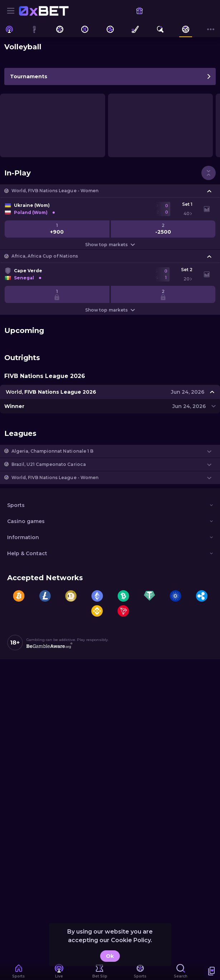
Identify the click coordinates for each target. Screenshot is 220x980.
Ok (110, 956)
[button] (110, 191)
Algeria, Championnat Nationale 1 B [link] (52, 451)
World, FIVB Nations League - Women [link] (55, 191)
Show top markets (110, 245)
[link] (44, 11)
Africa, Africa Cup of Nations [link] (45, 256)
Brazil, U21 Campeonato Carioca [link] (49, 464)
